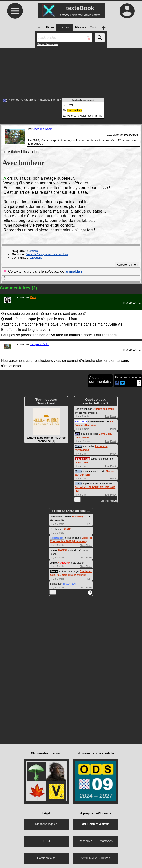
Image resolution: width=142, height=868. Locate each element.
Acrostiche (36, 258)
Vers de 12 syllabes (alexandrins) (48, 254)
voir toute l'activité (109, 501)
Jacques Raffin (49, 100)
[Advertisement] (71, 70)
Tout (107, 416)
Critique (34, 251)
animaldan (73, 271)
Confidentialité (46, 858)
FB (95, 841)
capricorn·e (81, 462)
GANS (68, 529)
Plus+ (113, 416)
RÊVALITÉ (71, 105)
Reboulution (57, 538)
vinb (77, 434)
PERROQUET (80, 517)
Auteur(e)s (29, 100)
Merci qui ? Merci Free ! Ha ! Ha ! (85, 116)
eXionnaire (81, 421)
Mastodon (106, 841)
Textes (15, 100)
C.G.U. (46, 841)
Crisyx (79, 446)
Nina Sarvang (83, 459)
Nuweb (105, 858)
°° (64, 563)
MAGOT (63, 550)
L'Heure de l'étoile (103, 409)
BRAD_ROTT (70, 584)
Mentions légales (46, 824)
